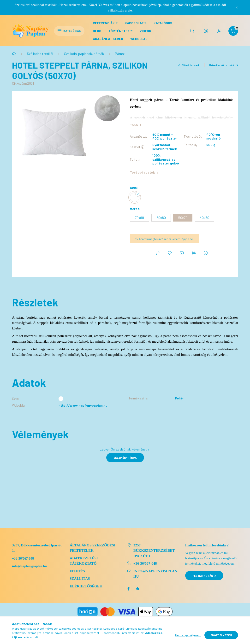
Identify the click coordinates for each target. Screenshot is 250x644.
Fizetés (77, 571)
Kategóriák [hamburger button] (69, 31)
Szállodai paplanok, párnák (84, 54)
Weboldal (139, 39)
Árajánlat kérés (108, 39)
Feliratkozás (204, 576)
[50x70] (183, 218)
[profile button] (219, 31)
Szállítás (80, 579)
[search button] (192, 31)
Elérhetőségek (86, 586)
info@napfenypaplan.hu (156, 574)
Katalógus (163, 23)
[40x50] (205, 218)
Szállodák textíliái (40, 54)
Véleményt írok (125, 457)
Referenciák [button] (104, 23)
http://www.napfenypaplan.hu (83, 405)
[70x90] (139, 218)
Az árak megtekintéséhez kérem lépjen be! (166, 239)
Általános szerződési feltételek (93, 548)
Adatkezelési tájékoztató (84, 561)
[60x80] (161, 218)
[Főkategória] (14, 54)
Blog (97, 31)
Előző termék (189, 65)
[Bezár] (237, 8)
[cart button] (233, 31)
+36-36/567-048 (23, 559)
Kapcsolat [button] (134, 23)
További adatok (144, 172)
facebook (128, 589)
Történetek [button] (119, 31)
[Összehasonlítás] (158, 253)
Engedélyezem (221, 635)
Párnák (120, 54)
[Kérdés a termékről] (206, 253)
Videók (145, 31)
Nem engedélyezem (188, 635)
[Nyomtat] (194, 253)
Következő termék (224, 65)
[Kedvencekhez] (170, 253)
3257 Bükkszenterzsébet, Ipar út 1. (154, 551)
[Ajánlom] (182, 253)
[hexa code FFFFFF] (136, 197)
